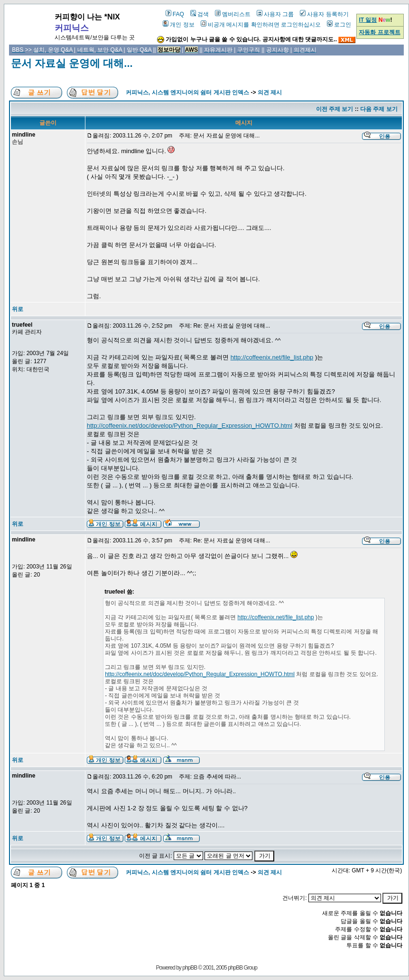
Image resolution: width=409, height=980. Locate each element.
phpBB (190, 968)
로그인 (339, 25)
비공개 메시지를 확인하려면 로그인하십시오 (261, 25)
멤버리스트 (233, 14)
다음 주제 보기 (379, 109)
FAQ (175, 14)
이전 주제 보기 (335, 109)
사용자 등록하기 (324, 14)
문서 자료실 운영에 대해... (72, 63)
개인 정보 (178, 25)
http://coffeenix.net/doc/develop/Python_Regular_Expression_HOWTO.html (190, 426)
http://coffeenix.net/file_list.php (272, 357)
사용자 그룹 (275, 14)
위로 (18, 309)
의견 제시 (270, 92)
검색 (200, 14)
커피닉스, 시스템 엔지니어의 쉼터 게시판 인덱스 (187, 92)
